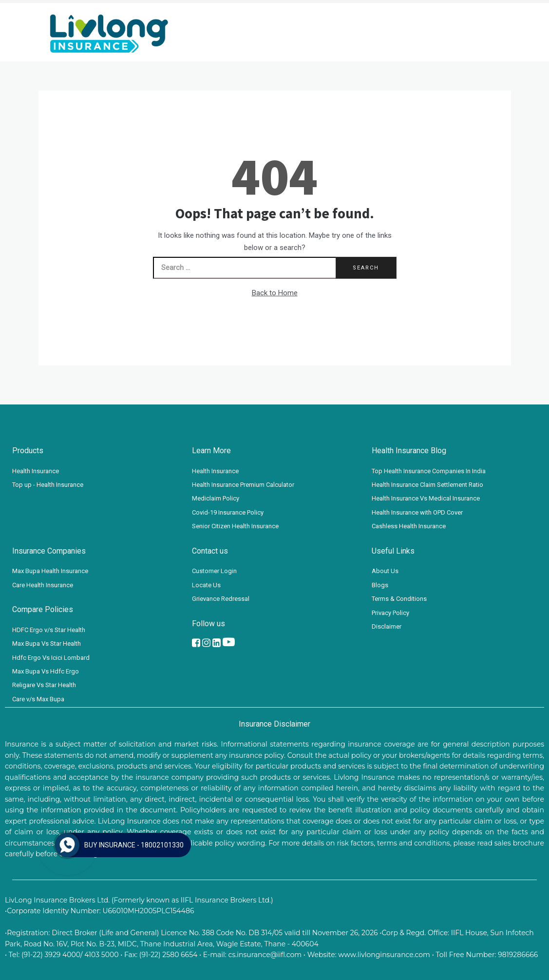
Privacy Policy (390, 613)
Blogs (380, 585)
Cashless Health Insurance (409, 526)
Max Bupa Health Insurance (50, 571)
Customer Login (214, 571)
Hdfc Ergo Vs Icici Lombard (51, 658)
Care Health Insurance (43, 585)
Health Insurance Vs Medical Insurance (426, 498)
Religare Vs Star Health (44, 685)
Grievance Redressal (221, 599)
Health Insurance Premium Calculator (243, 485)
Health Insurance (36, 471)
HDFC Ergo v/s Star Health (49, 630)
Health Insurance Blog (409, 451)
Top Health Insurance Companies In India (429, 471)
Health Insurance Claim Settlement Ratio (427, 485)
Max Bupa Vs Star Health (47, 644)
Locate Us (206, 585)
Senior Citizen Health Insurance (235, 526)
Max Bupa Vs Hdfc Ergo (46, 671)
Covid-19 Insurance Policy (228, 512)
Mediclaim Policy (216, 498)
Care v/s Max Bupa (38, 699)
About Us (385, 571)
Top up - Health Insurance (48, 485)
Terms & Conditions (399, 599)
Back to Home (275, 293)
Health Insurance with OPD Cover (417, 512)
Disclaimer (387, 626)
